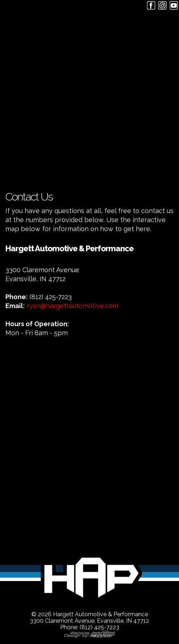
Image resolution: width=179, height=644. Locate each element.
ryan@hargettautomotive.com (72, 306)
